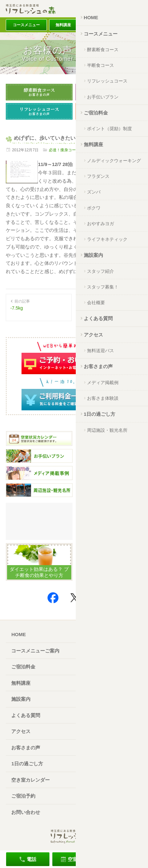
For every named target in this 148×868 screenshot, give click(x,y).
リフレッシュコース (39, 111)
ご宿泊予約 (23, 796)
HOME (18, 634)
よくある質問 (26, 715)
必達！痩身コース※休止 (70, 150)
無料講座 (63, 25)
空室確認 (77, 859)
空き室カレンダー (30, 780)
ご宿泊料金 (96, 25)
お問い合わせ (26, 812)
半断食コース (109, 92)
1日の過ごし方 (27, 764)
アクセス (128, 25)
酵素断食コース (39, 92)
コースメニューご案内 (35, 651)
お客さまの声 (26, 748)
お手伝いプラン (109, 111)
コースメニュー (26, 25)
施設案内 (21, 699)
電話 (31, 859)
